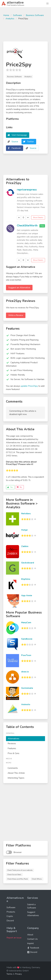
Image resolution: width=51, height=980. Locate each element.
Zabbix (25, 546)
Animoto (26, 704)
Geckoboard (28, 563)
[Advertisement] (26, 30)
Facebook (16, 148)
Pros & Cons (13, 753)
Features (12, 748)
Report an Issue (14, 938)
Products (11, 912)
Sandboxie (27, 639)
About (30, 935)
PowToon (26, 655)
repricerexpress (27, 190)
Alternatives (13, 739)
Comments (13, 768)
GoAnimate (27, 688)
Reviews (12, 744)
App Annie (27, 595)
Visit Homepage (19, 135)
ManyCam (26, 623)
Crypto (10, 916)
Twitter (30, 142)
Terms (9, 974)
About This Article (16, 773)
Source (15, 142)
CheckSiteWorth (27, 226)
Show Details (38, 218)
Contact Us (32, 939)
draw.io (25, 672)
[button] (47, 4)
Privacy (18, 974)
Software (17, 15)
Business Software (35, 15)
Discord (10, 921)
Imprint (30, 943)
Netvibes (26, 514)
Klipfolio (26, 579)
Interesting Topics (16, 778)
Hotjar (24, 530)
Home (6, 15)
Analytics (10, 19)
